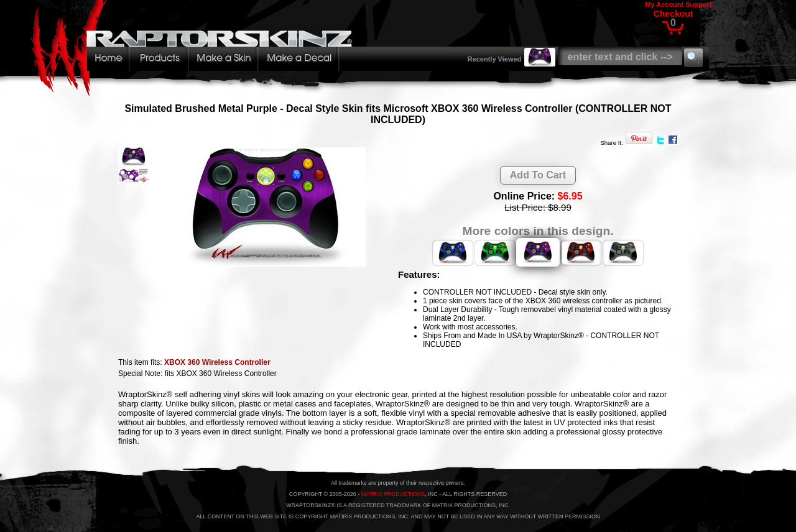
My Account (664, 4)
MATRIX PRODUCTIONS (393, 494)
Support (698, 4)
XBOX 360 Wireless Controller (217, 362)
